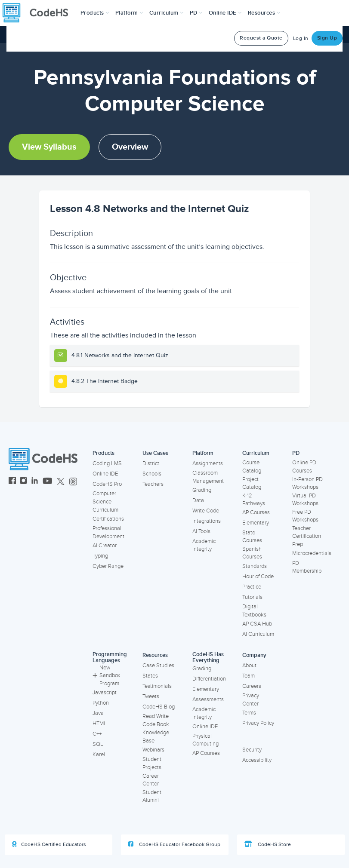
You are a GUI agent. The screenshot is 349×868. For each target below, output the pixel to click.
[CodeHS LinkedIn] (35, 482)
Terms (249, 713)
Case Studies (158, 666)
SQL (98, 744)
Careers (252, 686)
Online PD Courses (304, 467)
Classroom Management (208, 477)
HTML (100, 724)
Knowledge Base (156, 737)
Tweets (151, 696)
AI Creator (105, 546)
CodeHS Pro (107, 484)
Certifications (108, 519)
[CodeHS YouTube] (48, 482)
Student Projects (152, 763)
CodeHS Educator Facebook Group (174, 844)
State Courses (252, 537)
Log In (301, 38)
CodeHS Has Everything (208, 658)
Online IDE (105, 474)
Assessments (208, 699)
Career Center (151, 780)
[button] (95, 13)
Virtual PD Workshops (305, 500)
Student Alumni (152, 796)
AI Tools (201, 531)
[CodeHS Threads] (73, 482)
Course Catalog (252, 467)
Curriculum (256, 453)
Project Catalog (252, 483)
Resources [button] (264, 13)
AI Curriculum (258, 634)
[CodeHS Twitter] (61, 482)
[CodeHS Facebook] (12, 482)
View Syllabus (49, 147)
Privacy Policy (258, 723)
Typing (100, 556)
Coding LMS (107, 463)
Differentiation (209, 679)
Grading (202, 490)
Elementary (256, 523)
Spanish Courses (252, 553)
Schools (152, 474)
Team (249, 676)
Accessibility (257, 760)
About (249, 666)
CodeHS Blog (159, 707)
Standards (255, 566)
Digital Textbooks (254, 611)
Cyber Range (108, 566)
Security (252, 750)
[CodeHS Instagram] (23, 482)
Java (98, 713)
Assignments (208, 463)
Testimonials (157, 686)
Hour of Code (258, 577)
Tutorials (252, 597)
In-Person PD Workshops (307, 483)
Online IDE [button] (225, 13)
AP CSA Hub (257, 624)
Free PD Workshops (305, 516)
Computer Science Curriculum (105, 501)
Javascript (105, 693)
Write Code (206, 511)
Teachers (153, 484)
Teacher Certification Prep (307, 536)
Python (101, 703)
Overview (130, 147)
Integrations (207, 521)
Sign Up (327, 38)
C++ (97, 734)
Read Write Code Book (156, 720)
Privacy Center (251, 700)
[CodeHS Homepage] (39, 13)
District (151, 463)
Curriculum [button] (167, 13)
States (150, 676)
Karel (99, 755)
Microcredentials (312, 553)
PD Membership (307, 567)
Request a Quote (261, 38)
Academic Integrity (204, 545)
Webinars (153, 750)
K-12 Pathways (254, 500)
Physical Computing (205, 740)
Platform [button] (129, 13)
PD (296, 453)
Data (198, 500)
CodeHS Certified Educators (49, 844)
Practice (252, 587)
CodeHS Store (268, 844)
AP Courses (256, 512)
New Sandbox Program (106, 676)
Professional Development (108, 532)
